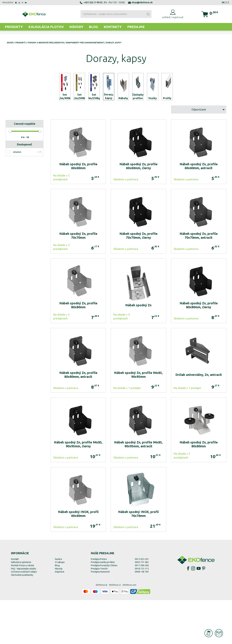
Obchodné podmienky (22, 619)
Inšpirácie (60, 616)
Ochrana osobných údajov (24, 616)
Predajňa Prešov (99, 603)
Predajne (136, 27)
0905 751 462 (142, 606)
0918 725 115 (142, 613)
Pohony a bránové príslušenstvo (46, 43)
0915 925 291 (142, 603)
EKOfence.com (129, 629)
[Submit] (148, 14)
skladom (17, 196)
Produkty (14, 27)
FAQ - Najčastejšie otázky (24, 613)
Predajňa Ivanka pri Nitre (103, 606)
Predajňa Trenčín (99, 613)
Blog (93, 27)
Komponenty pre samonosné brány (85, 43)
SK (223, 2)
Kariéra (58, 603)
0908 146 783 (142, 616)
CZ (228, 2)
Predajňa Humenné (100, 616)
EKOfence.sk (102, 629)
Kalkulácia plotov (46, 27)
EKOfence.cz (115, 629)
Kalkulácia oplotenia (21, 606)
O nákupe (60, 606)
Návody (76, 27)
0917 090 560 (142, 609)
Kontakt (15, 603)
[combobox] (116, 14)
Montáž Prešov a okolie (23, 609)
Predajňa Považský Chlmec (104, 609)
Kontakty (113, 27)
